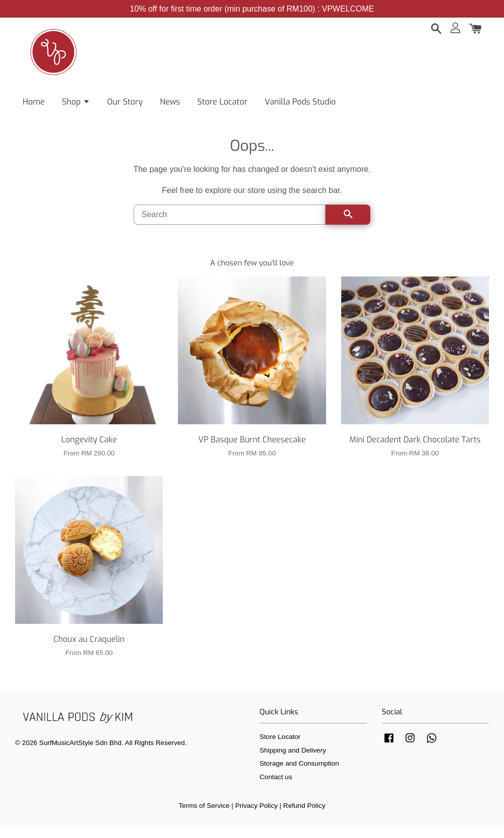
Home (34, 106)
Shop (76, 106)
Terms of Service (204, 817)
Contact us (276, 788)
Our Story (125, 106)
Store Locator (223, 106)
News (170, 106)
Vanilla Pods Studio (300, 106)
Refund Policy (305, 817)
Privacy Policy (257, 817)
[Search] (230, 226)
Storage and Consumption (299, 775)
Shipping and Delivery (293, 762)
